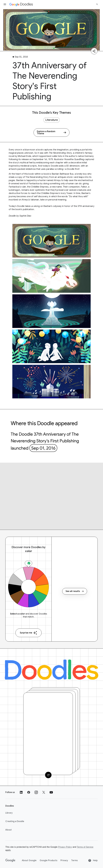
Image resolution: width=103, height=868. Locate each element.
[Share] (94, 51)
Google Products (48, 860)
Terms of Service (85, 847)
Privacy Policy (65, 847)
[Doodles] (51, 670)
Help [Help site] (93, 860)
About (9, 830)
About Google (29, 860)
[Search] (97, 4)
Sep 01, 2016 (43, 448)
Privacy (64, 860)
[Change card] (48, 775)
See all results (75, 591)
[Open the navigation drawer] (5, 4)
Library (9, 813)
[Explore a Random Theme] (51, 133)
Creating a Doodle (15, 821)
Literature (52, 120)
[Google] (10, 860)
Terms (74, 860)
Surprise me (28, 633)
